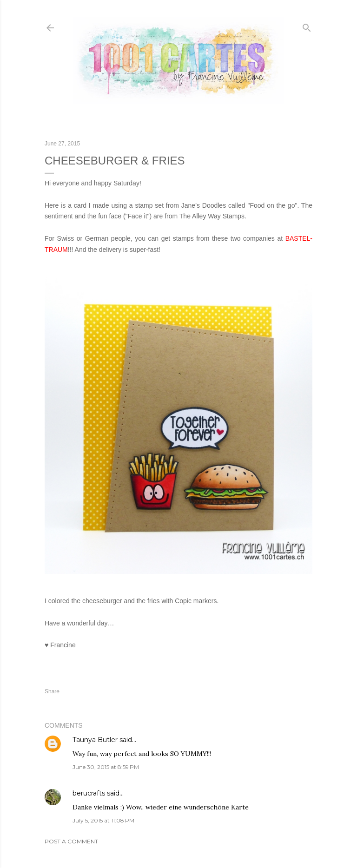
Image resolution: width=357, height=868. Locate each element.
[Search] (307, 26)
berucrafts (89, 793)
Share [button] (52, 691)
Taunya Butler (95, 740)
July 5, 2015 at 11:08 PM (103, 820)
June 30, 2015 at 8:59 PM (106, 767)
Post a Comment (71, 841)
